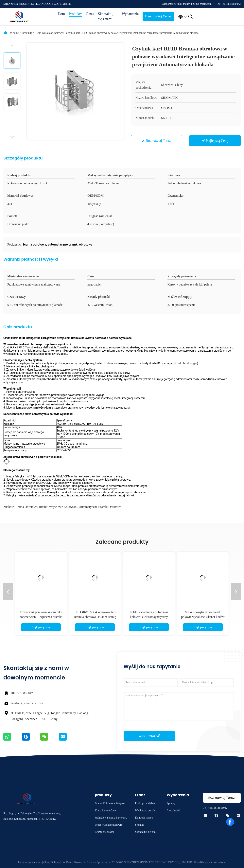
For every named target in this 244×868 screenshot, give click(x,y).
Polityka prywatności (30, 862)
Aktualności (173, 811)
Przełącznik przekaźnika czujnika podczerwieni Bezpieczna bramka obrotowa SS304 (41, 617)
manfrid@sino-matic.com (27, 703)
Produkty (75, 14)
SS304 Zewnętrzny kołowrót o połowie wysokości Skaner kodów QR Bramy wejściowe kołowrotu (203, 617)
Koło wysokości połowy (49, 33)
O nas (90, 14)
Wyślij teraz (149, 736)
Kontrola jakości (144, 818)
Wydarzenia (130, 14)
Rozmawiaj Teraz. (158, 16)
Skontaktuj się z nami (106, 16)
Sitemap (140, 825)
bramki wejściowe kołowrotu (58, 507)
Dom (61, 14)
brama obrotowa (26, 507)
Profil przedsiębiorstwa (146, 804)
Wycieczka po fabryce (147, 811)
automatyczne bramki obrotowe (100, 507)
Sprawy (171, 803)
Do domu (14, 33)
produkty (27, 33)
